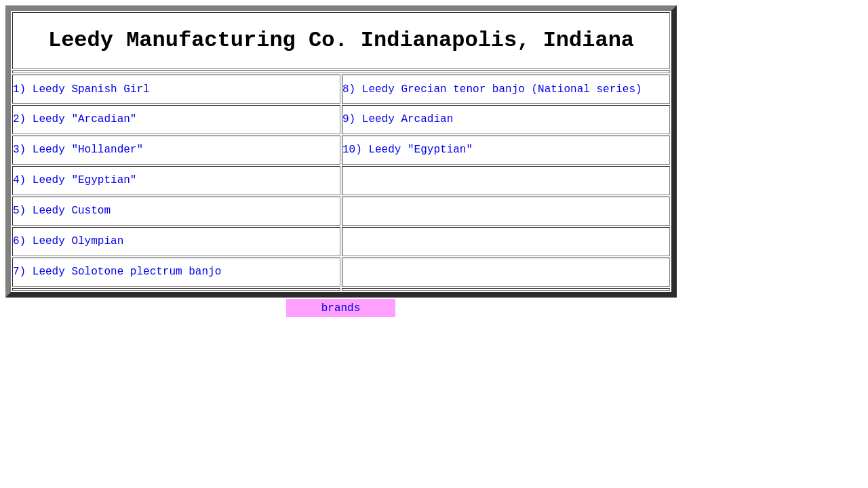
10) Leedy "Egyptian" (408, 150)
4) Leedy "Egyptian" (75, 180)
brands (341, 308)
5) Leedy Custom (62, 211)
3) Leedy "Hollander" (78, 150)
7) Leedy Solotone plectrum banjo (117, 272)
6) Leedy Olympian (68, 241)
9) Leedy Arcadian (398, 119)
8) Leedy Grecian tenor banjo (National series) (492, 89)
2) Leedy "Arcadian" (75, 119)
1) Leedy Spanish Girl (81, 89)
